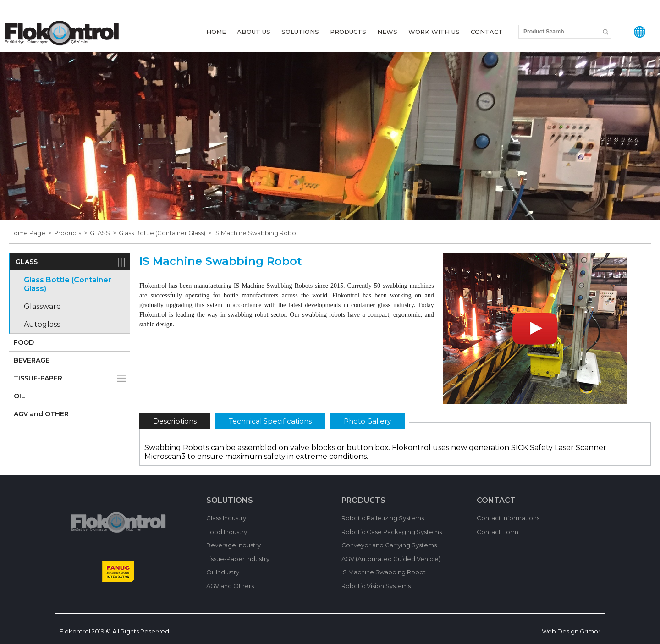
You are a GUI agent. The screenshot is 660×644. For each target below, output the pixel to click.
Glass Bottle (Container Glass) (68, 284)
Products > (72, 233)
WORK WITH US (434, 32)
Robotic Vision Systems (376, 586)
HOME (216, 32)
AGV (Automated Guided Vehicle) (391, 559)
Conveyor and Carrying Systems (389, 545)
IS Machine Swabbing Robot (256, 233)
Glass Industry (226, 518)
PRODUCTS (348, 32)
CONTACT (487, 32)
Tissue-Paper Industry (238, 559)
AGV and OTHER (41, 414)
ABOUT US (254, 32)
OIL (19, 396)
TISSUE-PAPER (38, 378)
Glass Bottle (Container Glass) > (166, 233)
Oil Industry (223, 572)
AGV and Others (230, 586)
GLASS (27, 262)
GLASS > (104, 233)
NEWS (387, 32)
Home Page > (32, 233)
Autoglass (42, 324)
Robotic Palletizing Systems (383, 518)
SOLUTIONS (300, 32)
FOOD (24, 342)
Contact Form (498, 532)
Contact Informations (508, 518)
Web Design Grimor (571, 631)
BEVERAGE (32, 360)
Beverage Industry (234, 545)
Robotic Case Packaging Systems (392, 532)
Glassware (42, 306)
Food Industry (227, 532)
